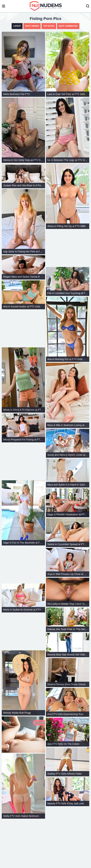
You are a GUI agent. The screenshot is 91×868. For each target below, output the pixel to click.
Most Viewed (32, 26)
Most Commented (68, 26)
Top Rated (49, 26)
